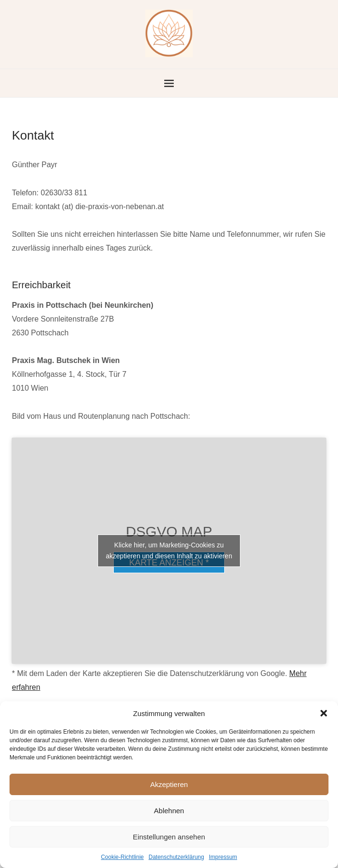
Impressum (223, 857)
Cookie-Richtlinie (122, 857)
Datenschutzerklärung (176, 857)
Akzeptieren (169, 784)
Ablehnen (169, 811)
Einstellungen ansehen (169, 837)
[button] (324, 713)
